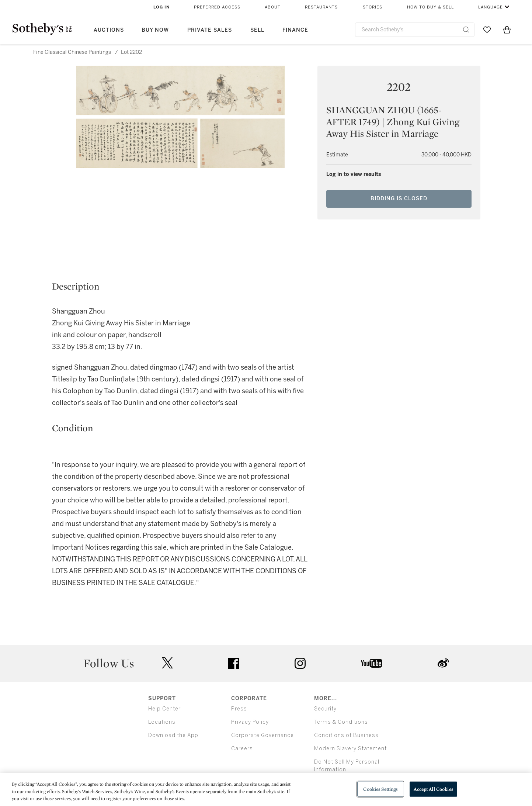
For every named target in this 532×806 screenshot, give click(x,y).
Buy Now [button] (155, 30)
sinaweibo (443, 663)
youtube (372, 663)
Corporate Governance (262, 735)
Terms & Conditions (341, 722)
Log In (162, 7)
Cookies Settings (380, 789)
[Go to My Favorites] (487, 30)
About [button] (273, 7)
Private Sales (210, 30)
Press (239, 709)
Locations (162, 722)
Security (325, 709)
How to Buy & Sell (430, 7)
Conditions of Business (346, 735)
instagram (300, 663)
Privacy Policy (250, 722)
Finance (295, 30)
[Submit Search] (466, 30)
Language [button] (491, 7)
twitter (167, 663)
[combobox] (415, 30)
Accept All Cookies (433, 789)
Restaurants (321, 7)
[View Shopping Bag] (507, 30)
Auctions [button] (109, 30)
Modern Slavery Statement (350, 749)
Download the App (173, 735)
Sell (257, 30)
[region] (266, 790)
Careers (242, 749)
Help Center (164, 709)
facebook (234, 663)
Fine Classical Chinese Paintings (72, 52)
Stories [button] (373, 7)
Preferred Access (217, 7)
